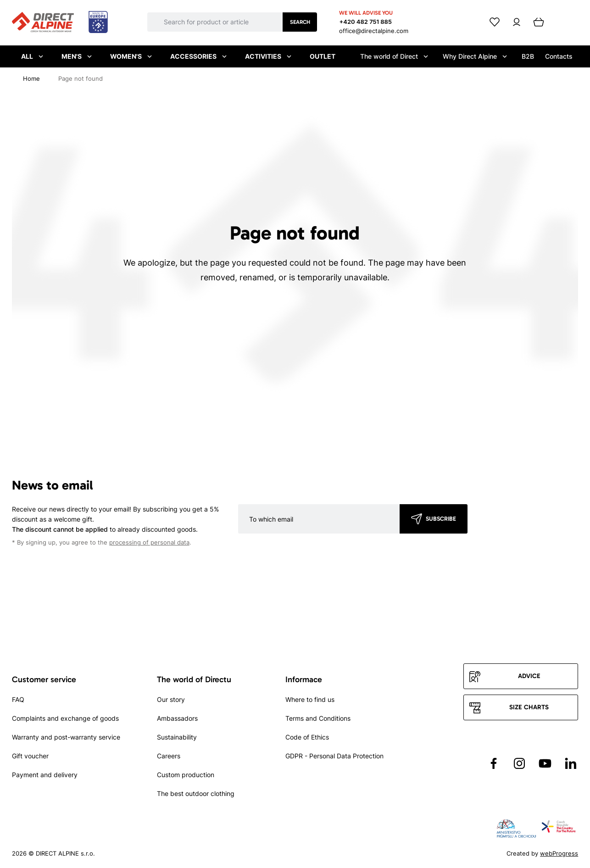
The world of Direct (394, 56)
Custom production (186, 775)
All (32, 56)
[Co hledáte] (223, 22)
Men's (77, 56)
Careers (169, 756)
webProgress (559, 853)
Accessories (198, 56)
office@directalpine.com (374, 31)
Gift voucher (30, 756)
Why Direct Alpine (475, 56)
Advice (529, 676)
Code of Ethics (307, 737)
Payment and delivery (45, 775)
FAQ (18, 699)
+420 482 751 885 (365, 22)
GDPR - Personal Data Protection (334, 756)
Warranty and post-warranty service (66, 737)
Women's (131, 56)
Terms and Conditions (318, 718)
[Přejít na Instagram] (519, 763)
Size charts (529, 707)
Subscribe (441, 519)
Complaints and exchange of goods (65, 718)
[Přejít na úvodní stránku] (60, 22)
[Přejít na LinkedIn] (571, 763)
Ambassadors (177, 718)
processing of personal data (149, 542)
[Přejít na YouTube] (545, 763)
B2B (528, 56)
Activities (268, 56)
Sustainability (177, 737)
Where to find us (310, 699)
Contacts (559, 56)
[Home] (31, 78)
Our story (171, 699)
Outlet (323, 56)
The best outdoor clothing (196, 793)
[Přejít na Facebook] (494, 763)
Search (300, 22)
